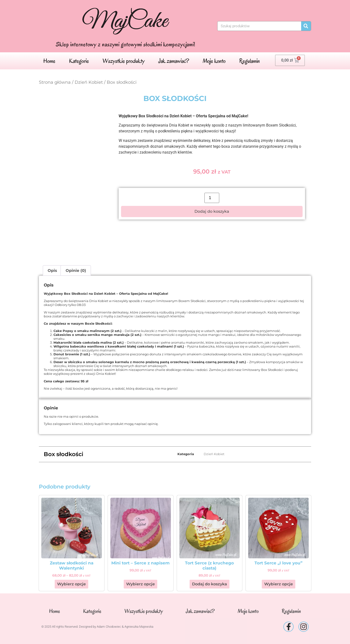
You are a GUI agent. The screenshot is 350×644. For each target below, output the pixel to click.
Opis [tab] (52, 271)
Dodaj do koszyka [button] (210, 584)
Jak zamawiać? (174, 61)
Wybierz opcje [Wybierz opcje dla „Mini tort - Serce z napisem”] (140, 584)
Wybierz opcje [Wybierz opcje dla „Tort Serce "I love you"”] (279, 584)
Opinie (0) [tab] (76, 271)
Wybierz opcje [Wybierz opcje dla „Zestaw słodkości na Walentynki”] (71, 584)
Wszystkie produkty (124, 61)
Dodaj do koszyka (212, 211)
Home (49, 61)
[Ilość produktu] (212, 198)
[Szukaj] (306, 26)
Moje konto (214, 61)
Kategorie (79, 61)
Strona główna (55, 82)
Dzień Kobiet (89, 82)
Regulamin (249, 61)
